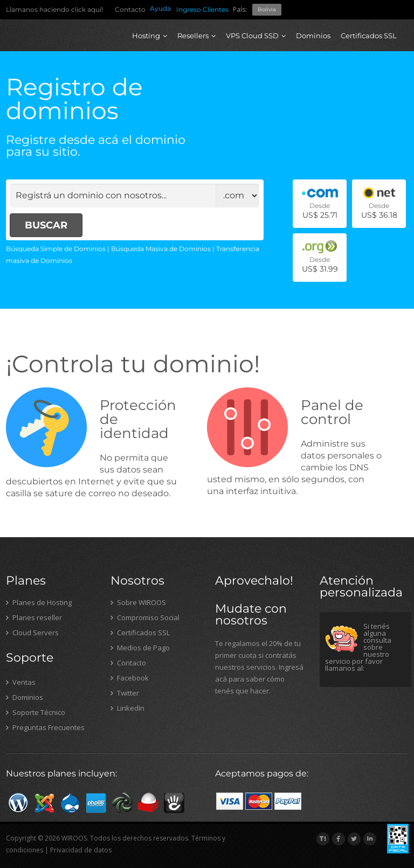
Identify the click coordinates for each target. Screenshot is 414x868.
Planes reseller (34, 617)
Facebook (130, 678)
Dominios (313, 36)
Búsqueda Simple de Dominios (56, 249)
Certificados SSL (369, 36)
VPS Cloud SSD (256, 36)
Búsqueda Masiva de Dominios (161, 249)
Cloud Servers (32, 633)
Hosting (150, 36)
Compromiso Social (145, 617)
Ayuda (160, 8)
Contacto (130, 9)
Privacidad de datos (81, 850)
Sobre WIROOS (138, 602)
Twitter (125, 693)
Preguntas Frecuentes (45, 727)
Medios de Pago (140, 648)
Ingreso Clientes (202, 9)
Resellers (196, 36)
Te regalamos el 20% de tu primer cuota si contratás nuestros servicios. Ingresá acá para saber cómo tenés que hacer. (259, 667)
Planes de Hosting (39, 602)
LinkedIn (127, 708)
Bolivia (267, 9)
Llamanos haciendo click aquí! (54, 9)
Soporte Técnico (36, 712)
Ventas (21, 682)
